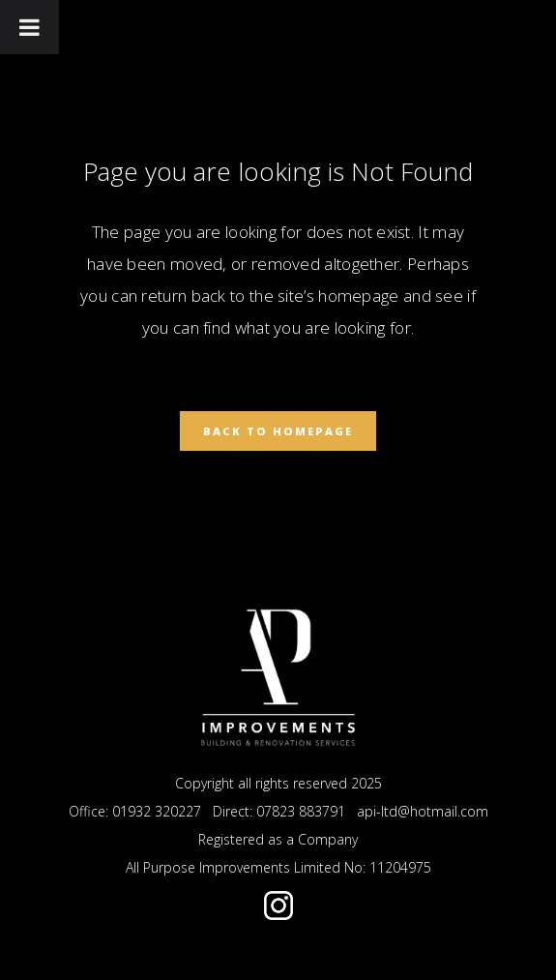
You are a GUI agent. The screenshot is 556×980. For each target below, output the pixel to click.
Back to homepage (278, 431)
